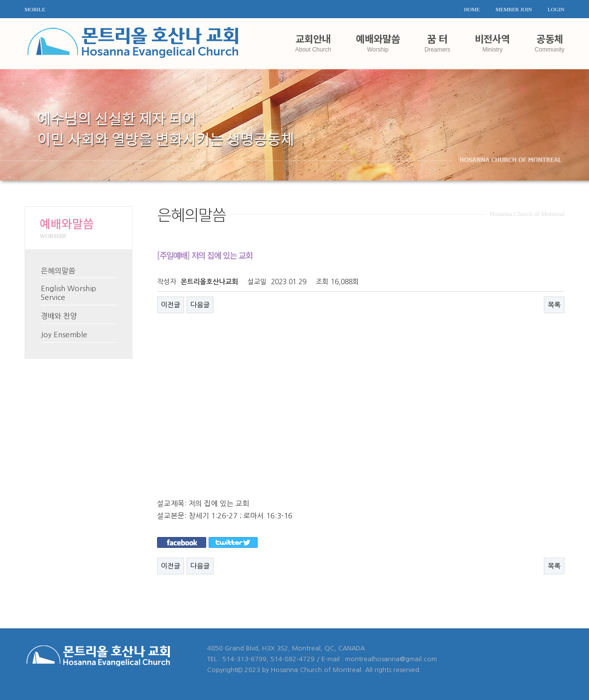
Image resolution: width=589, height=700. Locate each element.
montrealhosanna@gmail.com (391, 659)
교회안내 (313, 42)
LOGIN (556, 9)
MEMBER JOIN (514, 9)
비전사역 (492, 42)
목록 (554, 305)
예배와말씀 (378, 42)
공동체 (549, 42)
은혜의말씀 (58, 271)
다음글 (200, 305)
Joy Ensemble (64, 335)
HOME (472, 9)
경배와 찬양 (59, 316)
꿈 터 (438, 42)
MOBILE (35, 9)
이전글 (171, 305)
